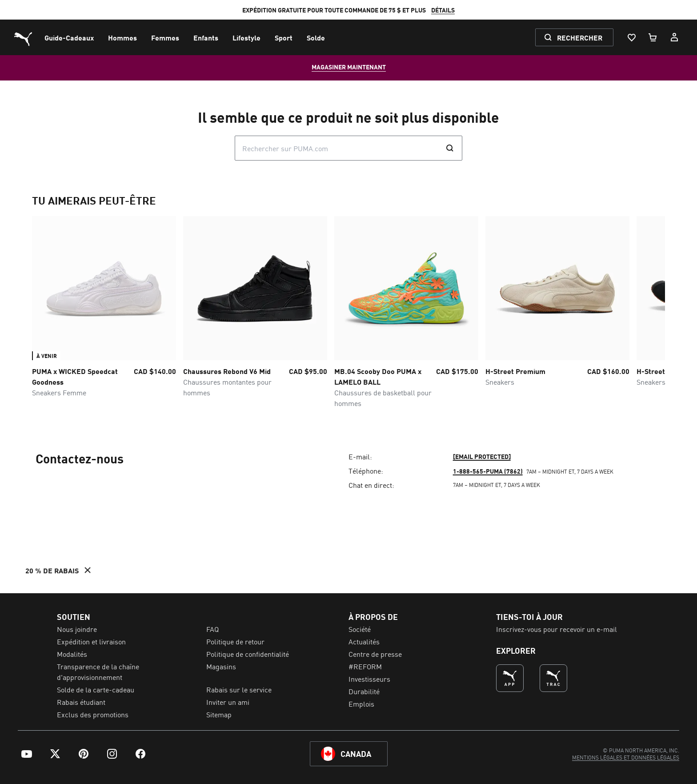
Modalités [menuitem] (72, 654)
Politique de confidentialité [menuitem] (248, 654)
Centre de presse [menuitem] (375, 654)
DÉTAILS (443, 10)
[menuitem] (69, 37)
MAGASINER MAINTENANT (349, 67)
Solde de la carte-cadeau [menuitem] (96, 689)
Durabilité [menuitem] (364, 691)
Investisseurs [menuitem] (369, 679)
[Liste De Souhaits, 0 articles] (631, 37)
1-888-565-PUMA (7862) (488, 471)
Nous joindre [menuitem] (77, 629)
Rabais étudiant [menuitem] (81, 702)
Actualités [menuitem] (364, 641)
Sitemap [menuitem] (219, 714)
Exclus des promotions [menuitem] (93, 714)
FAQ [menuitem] (212, 629)
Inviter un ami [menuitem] (228, 702)
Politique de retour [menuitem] (235, 641)
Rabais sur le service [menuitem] (239, 689)
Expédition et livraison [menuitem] (91, 641)
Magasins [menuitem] (221, 666)
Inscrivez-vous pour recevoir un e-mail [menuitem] (557, 629)
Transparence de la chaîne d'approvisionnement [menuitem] (98, 671)
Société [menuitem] (360, 629)
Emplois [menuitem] (361, 704)
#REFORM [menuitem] (365, 666)
